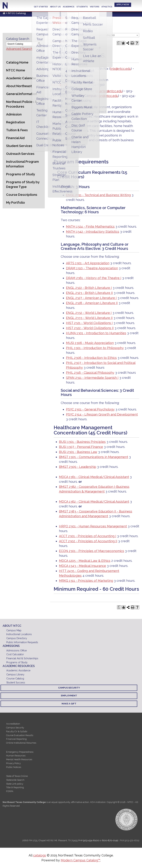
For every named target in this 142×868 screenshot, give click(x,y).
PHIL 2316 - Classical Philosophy (90, 373)
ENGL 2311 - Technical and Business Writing (98, 195)
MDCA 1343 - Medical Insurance (82, 566)
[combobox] (104, 35)
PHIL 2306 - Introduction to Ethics (91, 358)
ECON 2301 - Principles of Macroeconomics (92, 551)
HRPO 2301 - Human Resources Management (93, 526)
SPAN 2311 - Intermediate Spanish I (92, 378)
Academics (69, 7)
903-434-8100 (91, 840)
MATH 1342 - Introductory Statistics (93, 232)
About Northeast (19, 86)
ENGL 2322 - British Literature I (89, 288)
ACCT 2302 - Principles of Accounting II (88, 541)
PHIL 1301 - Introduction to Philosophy (95, 348)
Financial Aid (15, 138)
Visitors (95, 7)
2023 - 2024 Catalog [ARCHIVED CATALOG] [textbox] (92, 35)
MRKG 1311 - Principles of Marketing (86, 581)
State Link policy (15, 784)
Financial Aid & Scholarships (22, 658)
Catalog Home (17, 62)
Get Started (41, 7)
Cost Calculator (15, 654)
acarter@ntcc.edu (109, 91)
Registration (16, 122)
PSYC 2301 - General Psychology (90, 409)
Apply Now (123, 5)
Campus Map (14, 630)
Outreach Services (20, 154)
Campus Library (15, 674)
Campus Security (69, 688)
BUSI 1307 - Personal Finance (81, 447)
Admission (14, 114)
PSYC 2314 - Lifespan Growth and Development (102, 414)
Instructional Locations (19, 634)
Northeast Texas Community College (5, 5)
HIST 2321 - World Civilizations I (89, 323)
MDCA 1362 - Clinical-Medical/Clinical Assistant (94, 502)
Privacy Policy (13, 763)
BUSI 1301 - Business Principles (82, 442)
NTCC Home (16, 70)
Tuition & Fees (17, 130)
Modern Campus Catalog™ (80, 860)
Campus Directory (17, 638)
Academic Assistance (18, 670)
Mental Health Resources (19, 759)
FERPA (10, 791)
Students (82, 7)
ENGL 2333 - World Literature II (89, 318)
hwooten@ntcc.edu (66, 85)
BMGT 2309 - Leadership (78, 467)
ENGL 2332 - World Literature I (89, 313)
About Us (55, 7)
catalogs (40, 855)
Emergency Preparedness (20, 752)
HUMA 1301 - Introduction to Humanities (96, 333)
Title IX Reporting (15, 787)
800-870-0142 (110, 840)
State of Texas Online (17, 776)
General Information (22, 94)
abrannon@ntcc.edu (103, 96)
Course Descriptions (22, 195)
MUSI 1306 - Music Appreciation (90, 343)
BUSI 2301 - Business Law (78, 452)
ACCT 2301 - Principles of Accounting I (88, 536)
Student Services (19, 146)
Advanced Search (19, 49)
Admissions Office (16, 651)
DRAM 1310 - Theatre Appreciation (92, 268)
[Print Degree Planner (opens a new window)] (119, 43)
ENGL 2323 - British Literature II (89, 293)
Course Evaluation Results (20, 735)
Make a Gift (69, 704)
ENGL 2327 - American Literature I (91, 298)
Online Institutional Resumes (21, 743)
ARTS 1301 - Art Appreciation (88, 263)
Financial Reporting (16, 739)
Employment (69, 696)
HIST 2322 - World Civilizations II (90, 328)
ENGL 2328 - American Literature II (92, 303)
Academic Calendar (21, 78)
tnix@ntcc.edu (120, 69)
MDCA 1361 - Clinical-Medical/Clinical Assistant (94, 477)
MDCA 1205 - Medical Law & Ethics (85, 561)
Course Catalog (15, 679)
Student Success (16, 683)
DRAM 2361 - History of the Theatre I (94, 278)
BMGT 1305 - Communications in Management (94, 457)
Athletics (107, 7)
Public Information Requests (22, 642)
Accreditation (13, 724)
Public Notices (14, 767)
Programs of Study (21, 174)
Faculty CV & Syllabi (17, 731)
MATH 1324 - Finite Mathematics (90, 226)
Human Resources (16, 756)
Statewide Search (15, 780)
